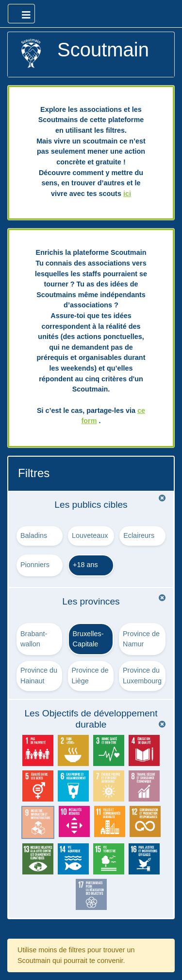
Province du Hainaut (39, 676)
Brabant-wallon (34, 639)
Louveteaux (90, 535)
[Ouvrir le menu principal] (21, 14)
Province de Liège (90, 676)
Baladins (34, 535)
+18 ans (85, 565)
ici (127, 194)
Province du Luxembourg (142, 676)
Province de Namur (141, 639)
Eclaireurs (139, 535)
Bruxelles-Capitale (88, 639)
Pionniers (35, 565)
